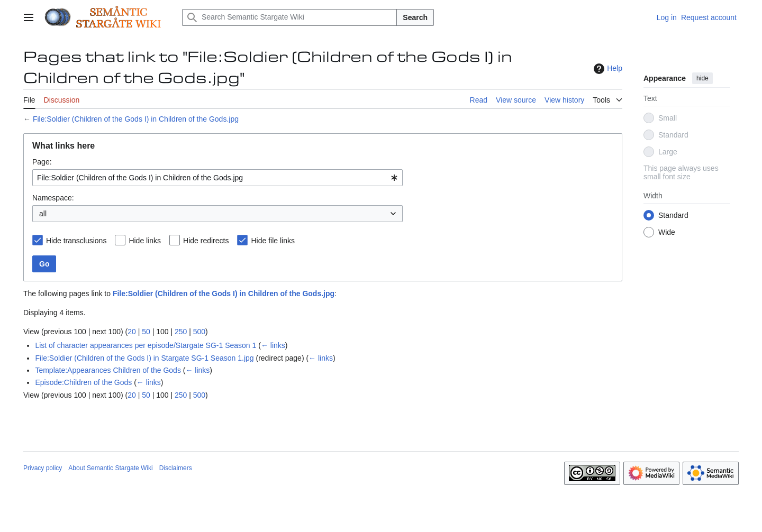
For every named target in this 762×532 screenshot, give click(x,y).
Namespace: (53, 198)
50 (146, 332)
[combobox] (217, 178)
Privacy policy (43, 468)
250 (181, 332)
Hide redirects (206, 241)
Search (415, 17)
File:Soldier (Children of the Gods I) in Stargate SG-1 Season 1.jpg (144, 358)
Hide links (145, 241)
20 (132, 332)
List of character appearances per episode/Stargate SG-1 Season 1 (146, 345)
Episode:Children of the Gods (83, 382)
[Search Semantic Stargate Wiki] (289, 17)
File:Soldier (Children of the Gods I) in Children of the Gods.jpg (136, 119)
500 (199, 332)
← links (273, 345)
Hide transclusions (76, 241)
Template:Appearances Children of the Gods (108, 370)
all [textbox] (43, 214)
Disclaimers (176, 468)
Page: (42, 162)
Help (607, 69)
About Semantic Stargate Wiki (110, 468)
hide (702, 78)
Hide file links (273, 241)
